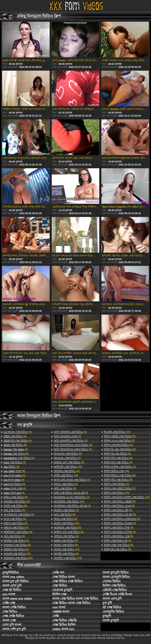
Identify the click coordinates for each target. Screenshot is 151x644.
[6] (15, 445)
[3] (18, 432)
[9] (14, 471)
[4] (15, 436)
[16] (18, 558)
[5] (16, 541)
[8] (65, 519)
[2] (72, 497)
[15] (17, 554)
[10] (66, 523)
